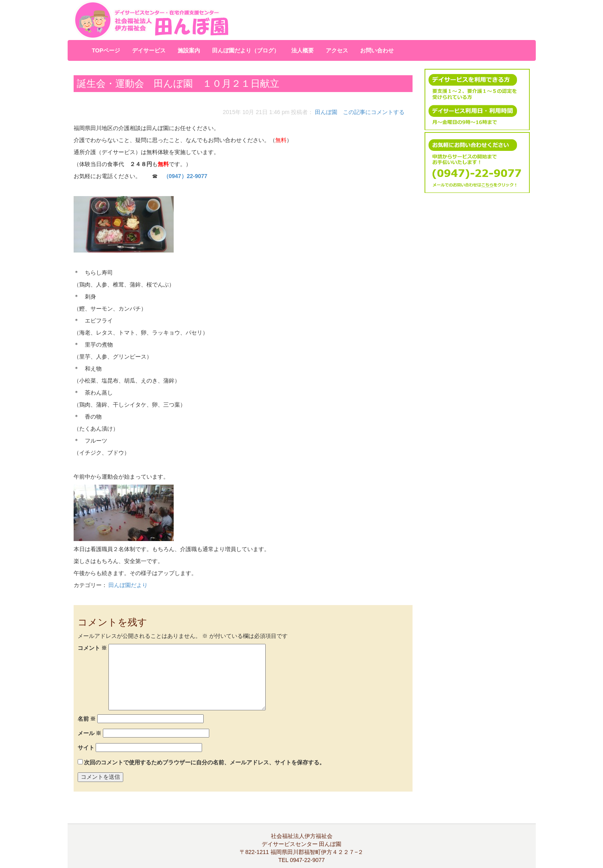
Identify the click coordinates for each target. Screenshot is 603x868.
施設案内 (189, 50)
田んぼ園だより (128, 585)
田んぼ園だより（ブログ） (246, 50)
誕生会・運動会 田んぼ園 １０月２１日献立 (178, 83)
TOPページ (106, 50)
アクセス (337, 50)
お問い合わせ (377, 50)
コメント (92, 648)
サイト (86, 748)
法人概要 (303, 50)
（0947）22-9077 (185, 176)
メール (90, 733)
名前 (87, 719)
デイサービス (149, 50)
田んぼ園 (326, 112)
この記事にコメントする (374, 112)
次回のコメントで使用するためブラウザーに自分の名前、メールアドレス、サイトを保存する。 (204, 762)
